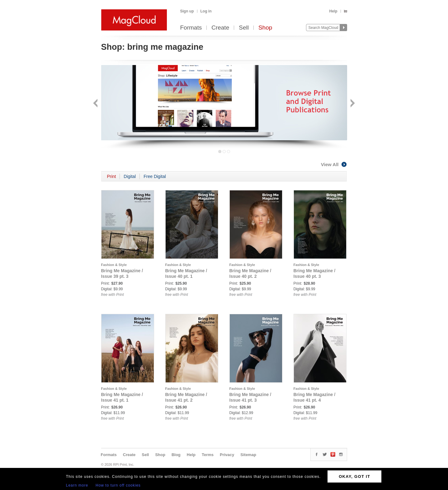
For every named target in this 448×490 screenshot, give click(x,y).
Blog (176, 455)
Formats (191, 28)
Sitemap (248, 455)
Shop (265, 28)
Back (96, 104)
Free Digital (155, 176)
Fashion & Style (114, 265)
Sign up (187, 11)
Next (352, 104)
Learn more (77, 485)
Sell (244, 28)
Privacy (227, 455)
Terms (208, 455)
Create (220, 28)
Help (333, 11)
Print (112, 176)
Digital (130, 176)
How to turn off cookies (118, 485)
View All (334, 164)
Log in (206, 11)
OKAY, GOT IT (354, 476)
